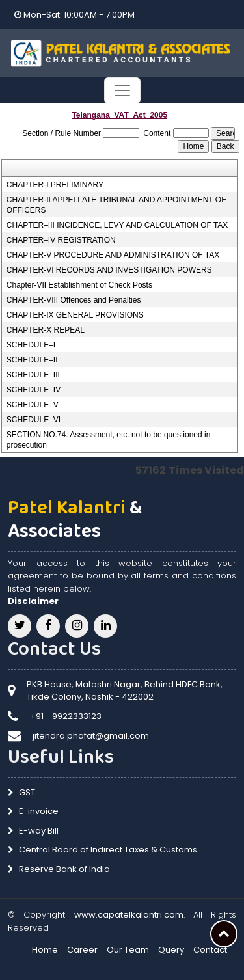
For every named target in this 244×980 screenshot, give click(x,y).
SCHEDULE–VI (34, 420)
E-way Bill (39, 831)
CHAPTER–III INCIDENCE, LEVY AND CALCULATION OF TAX (117, 225)
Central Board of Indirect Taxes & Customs (108, 850)
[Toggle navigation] (122, 90)
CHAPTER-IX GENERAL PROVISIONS (75, 315)
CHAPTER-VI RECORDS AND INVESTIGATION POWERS (109, 270)
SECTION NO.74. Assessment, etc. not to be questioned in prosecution (109, 440)
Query (171, 950)
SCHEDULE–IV (34, 390)
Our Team (128, 950)
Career (82, 950)
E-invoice (39, 811)
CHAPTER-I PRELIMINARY (55, 185)
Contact (210, 950)
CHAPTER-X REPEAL (46, 330)
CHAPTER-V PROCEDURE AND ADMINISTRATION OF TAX (113, 255)
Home (45, 950)
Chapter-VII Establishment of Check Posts (79, 285)
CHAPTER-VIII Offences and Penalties (74, 300)
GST (27, 792)
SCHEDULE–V (33, 405)
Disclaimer (33, 601)
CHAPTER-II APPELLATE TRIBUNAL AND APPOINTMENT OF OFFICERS (116, 205)
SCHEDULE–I (31, 345)
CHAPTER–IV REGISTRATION (61, 240)
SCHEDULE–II (32, 360)
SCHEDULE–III (33, 375)
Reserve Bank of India (64, 869)
